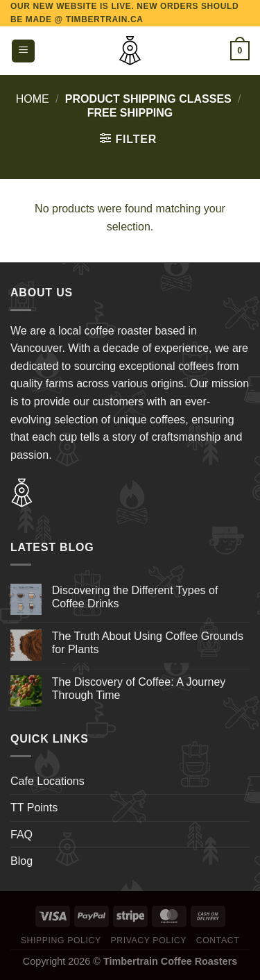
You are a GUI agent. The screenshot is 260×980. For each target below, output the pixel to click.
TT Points (34, 808)
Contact (218, 940)
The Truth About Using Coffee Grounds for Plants (148, 643)
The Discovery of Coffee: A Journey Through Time (139, 688)
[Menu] (23, 51)
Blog (21, 861)
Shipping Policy (61, 940)
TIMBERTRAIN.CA (105, 19)
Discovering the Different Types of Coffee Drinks (135, 597)
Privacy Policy (148, 940)
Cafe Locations (47, 781)
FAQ (21, 835)
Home (33, 99)
